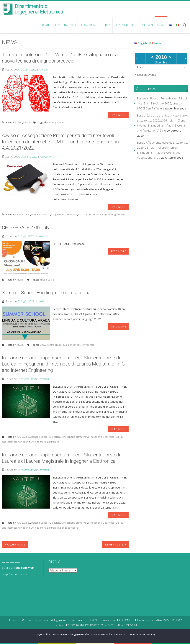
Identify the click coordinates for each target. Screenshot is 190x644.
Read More (118, 115)
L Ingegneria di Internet (64, 214)
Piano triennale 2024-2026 (153, 620)
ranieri (44, 69)
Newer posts (114, 544)
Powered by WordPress (112, 634)
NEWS (161, 25)
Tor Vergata (88, 345)
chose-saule (47, 280)
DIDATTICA (87, 25)
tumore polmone (56, 122)
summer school (71, 345)
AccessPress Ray (146, 634)
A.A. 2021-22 (24, 214)
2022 (20, 122)
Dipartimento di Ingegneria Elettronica (76, 634)
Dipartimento (65, 25)
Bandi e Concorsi (41, 214)
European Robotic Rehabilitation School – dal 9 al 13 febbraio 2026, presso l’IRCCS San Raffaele (162, 103)
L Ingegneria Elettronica (101, 437)
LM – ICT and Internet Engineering (97, 214)
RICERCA (105, 25)
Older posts (16, 544)
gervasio (46, 157)
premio (121, 214)
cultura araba (54, 345)
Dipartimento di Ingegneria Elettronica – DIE (60, 620)
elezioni (56, 437)
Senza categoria (69, 528)
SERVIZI (148, 25)
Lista (140, 67)
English (140, 43)
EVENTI (94, 620)
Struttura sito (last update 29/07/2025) (91, 625)
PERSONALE (126, 620)
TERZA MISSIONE (126, 25)
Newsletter (109, 620)
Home (45, 25)
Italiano (156, 43)
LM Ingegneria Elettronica (45, 442)
